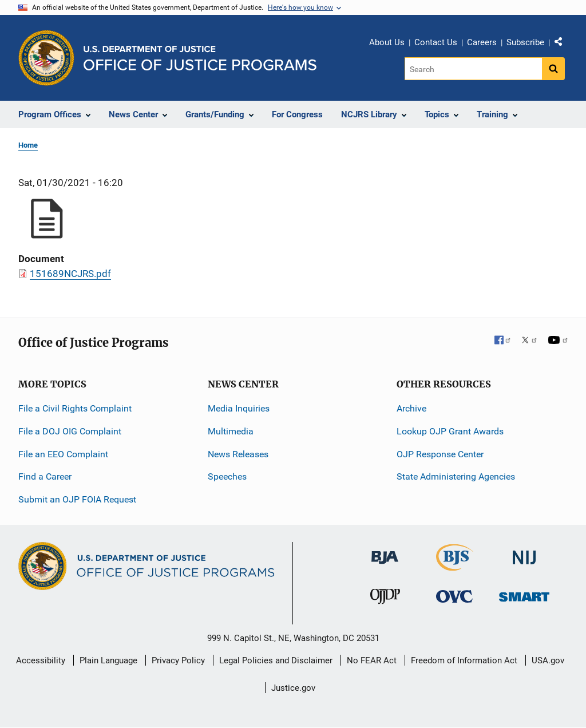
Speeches (227, 476)
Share (563, 44)
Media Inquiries (239, 408)
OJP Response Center (440, 454)
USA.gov (548, 660)
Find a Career (45, 476)
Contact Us (436, 42)
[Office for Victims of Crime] (454, 596)
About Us (387, 42)
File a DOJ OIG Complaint (70, 431)
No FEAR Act (372, 660)
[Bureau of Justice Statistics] (455, 566)
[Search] (474, 69)
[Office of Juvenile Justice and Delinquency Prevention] (385, 599)
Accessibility (41, 660)
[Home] (200, 58)
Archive (411, 408)
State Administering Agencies (456, 476)
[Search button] (553, 69)
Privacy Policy (178, 660)
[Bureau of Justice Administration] (385, 552)
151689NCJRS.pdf (70, 274)
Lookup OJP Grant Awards (450, 431)
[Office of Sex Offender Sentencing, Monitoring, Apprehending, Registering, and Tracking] (524, 594)
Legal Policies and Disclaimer (276, 660)
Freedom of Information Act (464, 660)
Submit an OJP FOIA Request (77, 499)
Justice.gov (293, 688)
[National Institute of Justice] (524, 553)
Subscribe (525, 42)
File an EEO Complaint (63, 454)
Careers (482, 42)
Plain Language (108, 660)
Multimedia (231, 431)
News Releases (238, 454)
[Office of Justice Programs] (46, 58)
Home (28, 145)
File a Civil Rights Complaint (75, 408)
